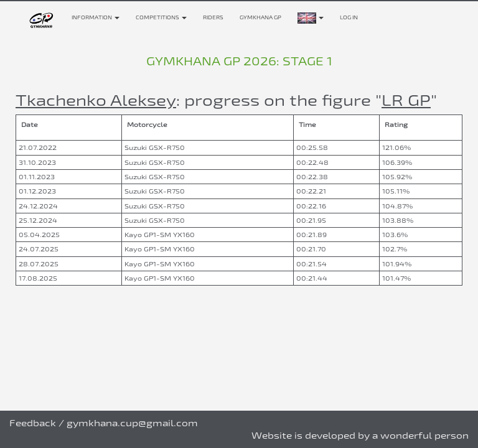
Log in (349, 17)
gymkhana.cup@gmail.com (132, 423)
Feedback (33, 423)
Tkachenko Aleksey (96, 100)
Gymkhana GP (260, 17)
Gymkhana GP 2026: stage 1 (239, 61)
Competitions (161, 17)
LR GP (406, 100)
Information (96, 17)
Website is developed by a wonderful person (360, 435)
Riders (213, 17)
